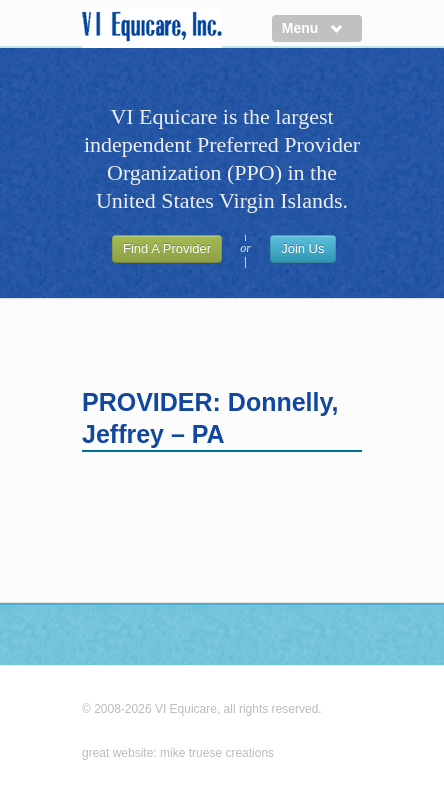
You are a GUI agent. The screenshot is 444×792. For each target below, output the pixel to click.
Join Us (302, 248)
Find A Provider (167, 248)
